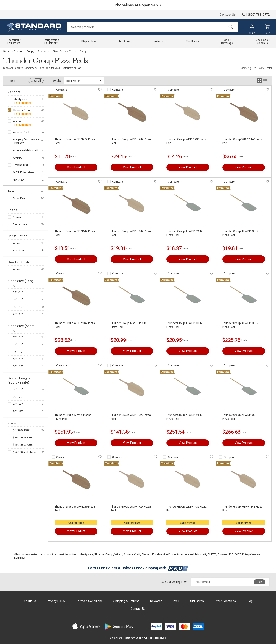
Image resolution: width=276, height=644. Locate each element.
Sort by (57, 81)
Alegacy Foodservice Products (26, 141)
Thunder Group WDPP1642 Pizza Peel (75, 233)
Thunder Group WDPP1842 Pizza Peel (131, 233)
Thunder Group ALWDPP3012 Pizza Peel (184, 325)
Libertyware (20, 99)
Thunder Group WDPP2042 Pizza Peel (75, 325)
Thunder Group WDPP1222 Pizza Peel (75, 141)
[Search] (152, 27)
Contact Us (228, 15)
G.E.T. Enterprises (24, 172)
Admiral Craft (21, 132)
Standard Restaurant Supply (19, 51)
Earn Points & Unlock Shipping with (138, 568)
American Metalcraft (26, 150)
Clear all (36, 81)
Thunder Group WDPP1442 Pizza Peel (242, 141)
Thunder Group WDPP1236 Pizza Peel (75, 509)
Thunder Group (22, 110)
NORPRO (18, 180)
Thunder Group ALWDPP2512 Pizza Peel (184, 233)
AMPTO (18, 158)
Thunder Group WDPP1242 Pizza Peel (131, 141)
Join (259, 582)
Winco (17, 121)
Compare (62, 90)
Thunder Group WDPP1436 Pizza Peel (187, 141)
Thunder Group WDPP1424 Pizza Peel (131, 509)
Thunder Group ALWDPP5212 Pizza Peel (129, 325)
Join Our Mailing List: (174, 582)
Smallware (43, 51)
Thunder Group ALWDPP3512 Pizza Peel (240, 233)
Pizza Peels (59, 51)
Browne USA (21, 165)
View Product (76, 167)
